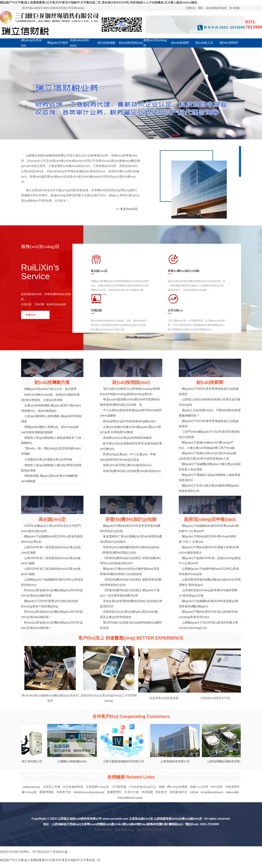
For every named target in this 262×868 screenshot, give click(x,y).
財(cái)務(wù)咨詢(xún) (212, 792)
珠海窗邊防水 (178, 792)
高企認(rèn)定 (52, 519)
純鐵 (162, 787)
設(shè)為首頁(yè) (216, 8)
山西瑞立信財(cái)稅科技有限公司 (48, 155)
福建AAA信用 (199, 787)
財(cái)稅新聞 (180, 43)
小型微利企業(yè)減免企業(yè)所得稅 (48, 459)
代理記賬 (194, 792)
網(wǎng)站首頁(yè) (31, 43)
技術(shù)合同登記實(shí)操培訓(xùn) (127, 465)
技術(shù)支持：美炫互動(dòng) (114, 830)
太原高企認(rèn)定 (141, 819)
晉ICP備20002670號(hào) (152, 830)
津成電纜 (147, 792)
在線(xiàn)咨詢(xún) (79, 43)
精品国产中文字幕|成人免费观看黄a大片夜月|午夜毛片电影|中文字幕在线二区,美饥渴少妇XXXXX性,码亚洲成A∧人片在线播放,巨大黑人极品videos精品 (99, 2)
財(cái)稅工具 (204, 43)
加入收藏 (234, 8)
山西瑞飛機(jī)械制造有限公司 (228, 761)
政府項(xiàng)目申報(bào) (210, 519)
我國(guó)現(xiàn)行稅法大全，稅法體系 (50, 389)
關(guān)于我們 (58, 43)
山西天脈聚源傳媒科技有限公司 (125, 761)
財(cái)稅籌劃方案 (52, 382)
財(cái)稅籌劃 (106, 43)
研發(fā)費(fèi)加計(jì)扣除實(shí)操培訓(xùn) (132, 471)
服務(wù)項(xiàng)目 (155, 43)
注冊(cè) (190, 8)
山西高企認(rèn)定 (31, 787)
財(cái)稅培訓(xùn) (131, 43)
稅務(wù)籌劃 (232, 792)
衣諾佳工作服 (52, 787)
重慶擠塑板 (47, 792)
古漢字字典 (131, 792)
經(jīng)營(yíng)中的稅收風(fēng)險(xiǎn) (129, 421)
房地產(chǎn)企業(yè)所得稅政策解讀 (127, 438)
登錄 (200, 8)
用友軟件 (161, 792)
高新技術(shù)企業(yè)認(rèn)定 (89, 792)
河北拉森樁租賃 (73, 787)
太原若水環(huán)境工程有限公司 (22, 761)
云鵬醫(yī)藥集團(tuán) (74, 761)
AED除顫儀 (119, 787)
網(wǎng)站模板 (177, 787)
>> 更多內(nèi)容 (127, 209)
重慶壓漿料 (114, 792)
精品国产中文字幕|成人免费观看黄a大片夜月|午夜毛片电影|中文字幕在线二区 (50, 860)
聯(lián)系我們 (229, 43)
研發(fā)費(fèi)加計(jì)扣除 (131, 519)
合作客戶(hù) (105, 716)
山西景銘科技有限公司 (177, 761)
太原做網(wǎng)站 (97, 787)
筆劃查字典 (64, 792)
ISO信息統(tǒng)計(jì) (142, 787)
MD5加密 (217, 787)
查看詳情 (30, 315)
